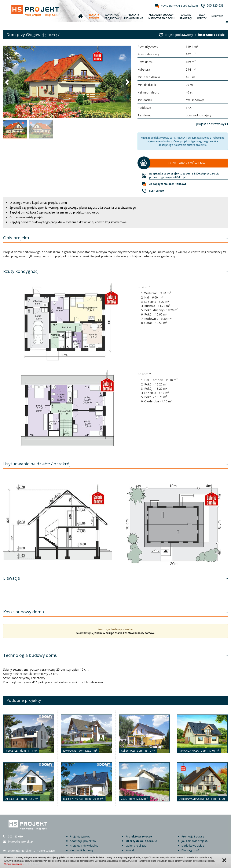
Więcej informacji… (14, 864)
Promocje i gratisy (193, 836)
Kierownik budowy (82, 850)
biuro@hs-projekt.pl (21, 841)
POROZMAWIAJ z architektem (179, 6)
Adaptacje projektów (83, 841)
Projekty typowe (80, 836)
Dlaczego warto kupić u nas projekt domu (38, 203)
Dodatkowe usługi (193, 846)
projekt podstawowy (179, 35)
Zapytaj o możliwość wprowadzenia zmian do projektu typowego (54, 212)
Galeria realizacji (136, 846)
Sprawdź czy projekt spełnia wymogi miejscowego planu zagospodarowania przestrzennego (73, 207)
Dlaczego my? (190, 850)
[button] (7, 82)
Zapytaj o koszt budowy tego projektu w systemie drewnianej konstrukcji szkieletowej (69, 222)
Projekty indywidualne (84, 846)
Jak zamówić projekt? (195, 841)
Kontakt (131, 850)
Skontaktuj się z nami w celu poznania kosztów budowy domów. (115, 633)
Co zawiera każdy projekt (27, 217)
